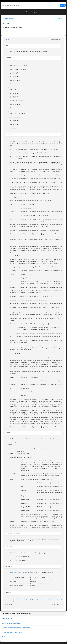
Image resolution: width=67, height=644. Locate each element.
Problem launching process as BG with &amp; (16, 628)
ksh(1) (25, 599)
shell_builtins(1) (52, 599)
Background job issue (9, 637)
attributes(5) (17, 572)
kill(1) (18, 599)
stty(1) (62, 599)
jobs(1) (7, 40)
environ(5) (16, 539)
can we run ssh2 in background (12, 623)
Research (59, 19)
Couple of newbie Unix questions (12, 632)
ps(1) (31, 599)
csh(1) (12, 599)
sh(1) (36, 599)
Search (63, 5)
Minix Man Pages (9, 19)
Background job (7, 618)
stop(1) (42, 599)
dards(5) (12, 601)
